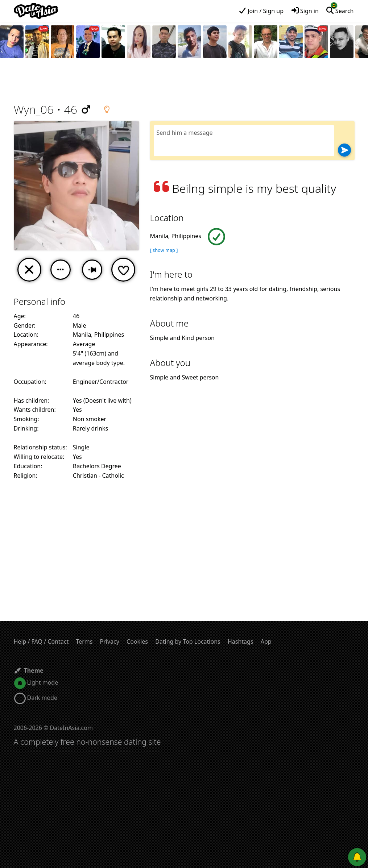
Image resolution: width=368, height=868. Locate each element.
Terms (84, 641)
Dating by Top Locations (188, 641)
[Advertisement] (184, 82)
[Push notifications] (357, 857)
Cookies (137, 641)
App (266, 641)
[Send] (344, 150)
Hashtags (241, 641)
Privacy (110, 641)
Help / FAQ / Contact (41, 641)
